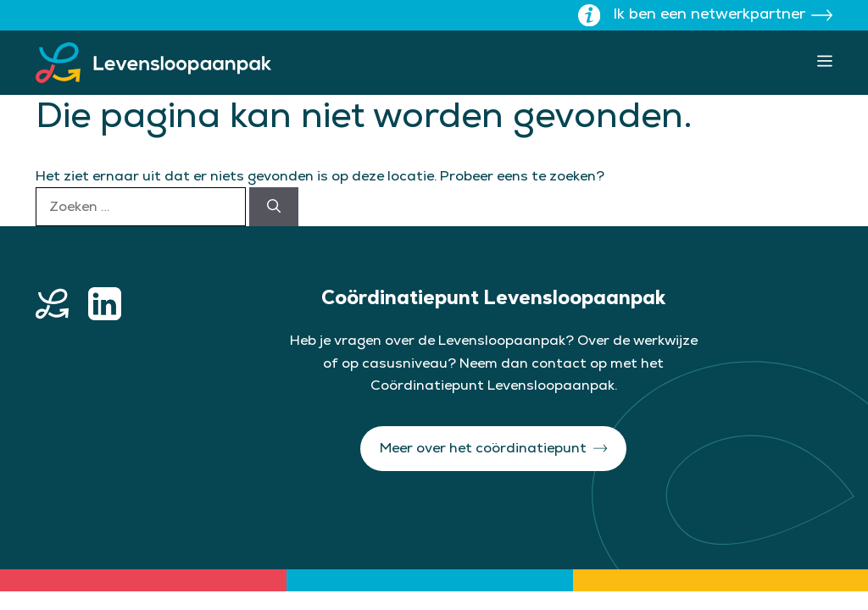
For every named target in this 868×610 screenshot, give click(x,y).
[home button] (52, 304)
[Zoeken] (274, 207)
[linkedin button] (105, 304)
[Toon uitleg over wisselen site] (589, 15)
